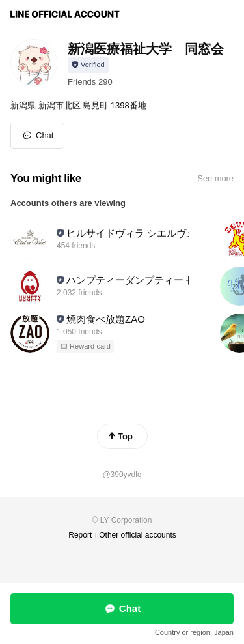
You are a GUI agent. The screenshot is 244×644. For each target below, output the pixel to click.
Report (80, 535)
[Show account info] (88, 65)
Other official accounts (138, 535)
